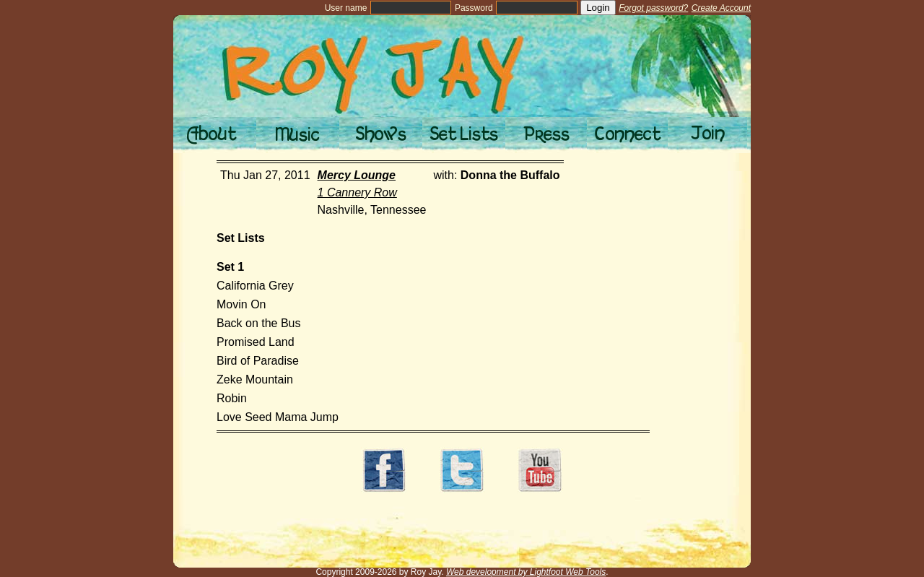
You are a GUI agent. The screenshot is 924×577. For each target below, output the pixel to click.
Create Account (721, 8)
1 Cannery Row (357, 192)
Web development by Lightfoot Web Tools (526, 572)
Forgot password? (653, 8)
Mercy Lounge (357, 175)
